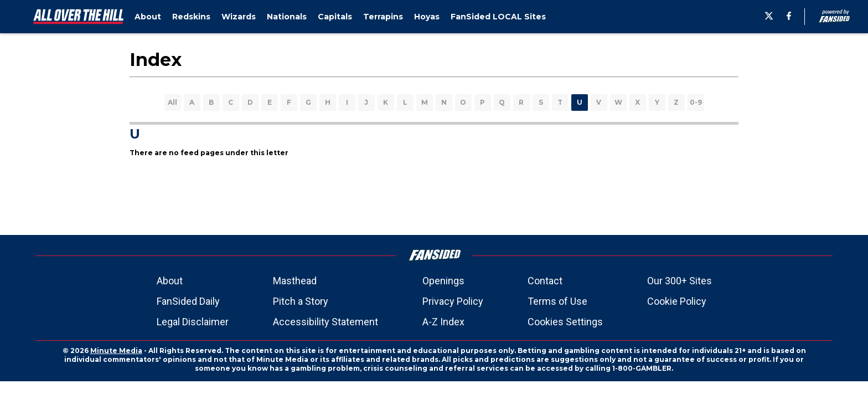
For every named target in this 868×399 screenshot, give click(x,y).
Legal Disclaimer (193, 322)
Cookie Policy (677, 301)
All (172, 102)
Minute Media (116, 351)
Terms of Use (557, 301)
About (170, 281)
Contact (545, 281)
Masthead (295, 281)
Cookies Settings (565, 322)
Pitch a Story (301, 301)
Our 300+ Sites (680, 281)
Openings (443, 281)
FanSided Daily (188, 301)
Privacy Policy (453, 301)
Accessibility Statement (325, 322)
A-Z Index (443, 322)
